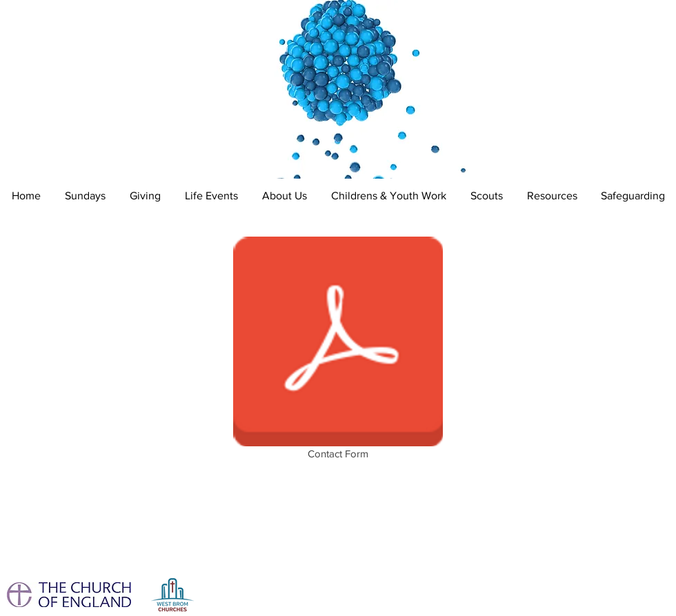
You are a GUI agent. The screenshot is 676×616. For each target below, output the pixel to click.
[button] (211, 196)
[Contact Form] (338, 350)
